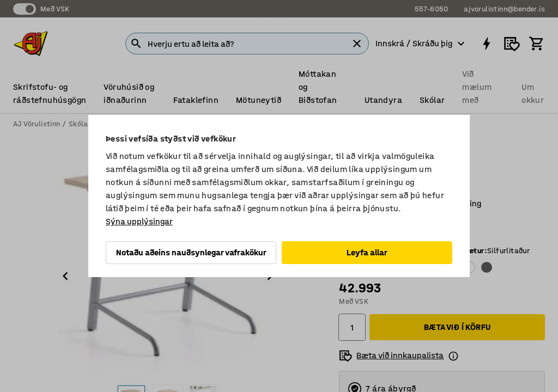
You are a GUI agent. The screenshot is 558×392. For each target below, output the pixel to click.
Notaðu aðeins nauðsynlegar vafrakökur (191, 252)
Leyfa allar (367, 252)
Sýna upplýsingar (139, 221)
